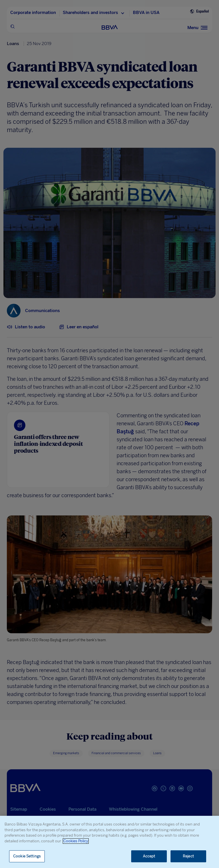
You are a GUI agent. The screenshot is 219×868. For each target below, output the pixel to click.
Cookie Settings (27, 856)
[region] (109, 842)
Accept (149, 856)
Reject (188, 856)
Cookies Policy (76, 841)
